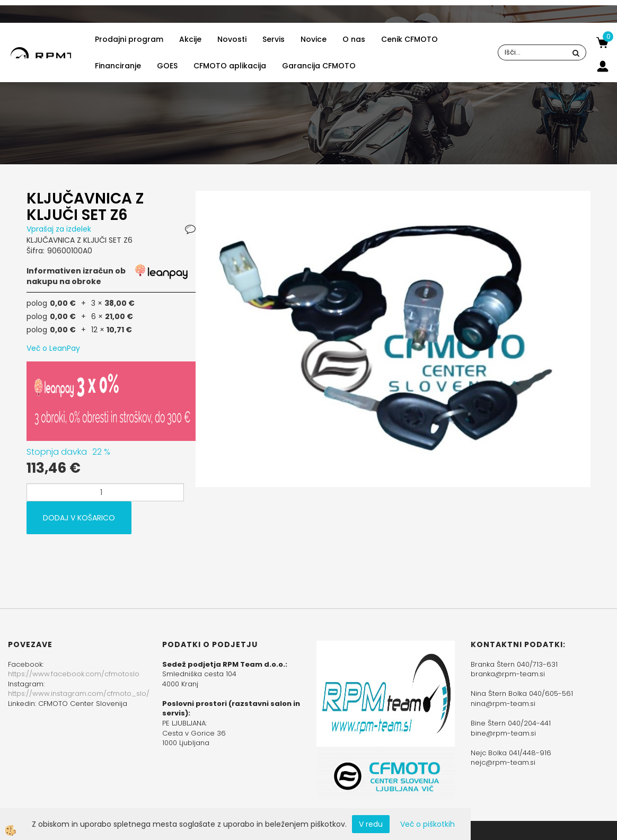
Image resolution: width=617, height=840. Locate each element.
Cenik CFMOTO (409, 39)
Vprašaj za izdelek (59, 229)
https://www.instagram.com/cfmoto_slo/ (79, 693)
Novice (314, 39)
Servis (274, 39)
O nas (354, 39)
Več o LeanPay (53, 348)
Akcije (190, 39)
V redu (371, 824)
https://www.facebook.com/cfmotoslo (74, 674)
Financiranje (118, 66)
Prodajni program (129, 39)
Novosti (232, 39)
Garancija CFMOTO (319, 66)
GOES (167, 66)
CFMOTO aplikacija (230, 66)
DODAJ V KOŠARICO (79, 518)
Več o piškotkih (428, 824)
